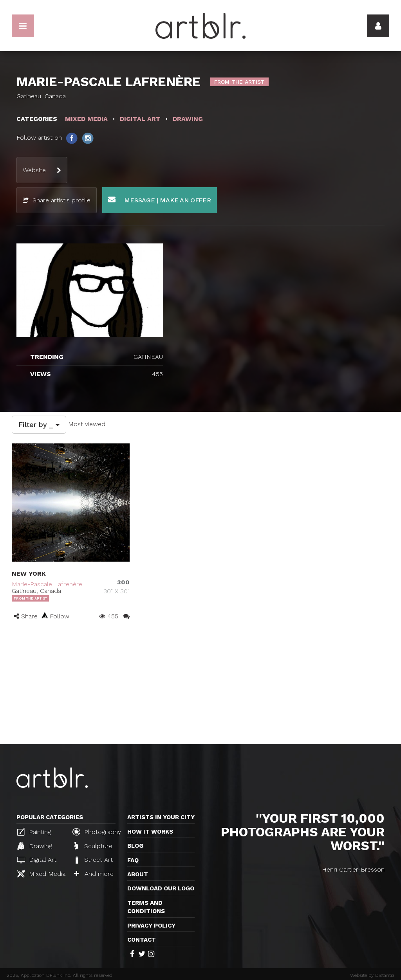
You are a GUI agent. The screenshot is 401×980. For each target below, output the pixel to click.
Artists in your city (161, 817)
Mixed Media (41, 874)
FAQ (133, 860)
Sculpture (93, 846)
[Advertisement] (200, 685)
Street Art (93, 860)
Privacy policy (151, 926)
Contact (142, 940)
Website (34, 170)
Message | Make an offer (160, 200)
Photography (97, 832)
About (138, 874)
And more (94, 874)
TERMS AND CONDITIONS (146, 907)
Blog (135, 846)
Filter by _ (39, 424)
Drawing (35, 846)
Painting (34, 832)
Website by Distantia (372, 975)
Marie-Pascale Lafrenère (47, 584)
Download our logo (161, 888)
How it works (150, 832)
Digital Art (37, 860)
